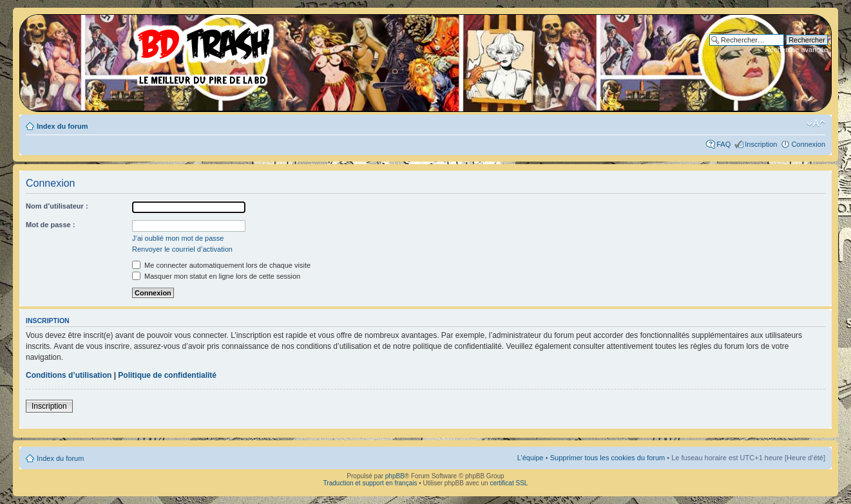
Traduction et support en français (370, 483)
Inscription (761, 144)
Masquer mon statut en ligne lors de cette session (216, 276)
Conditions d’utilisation (69, 375)
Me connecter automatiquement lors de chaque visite (221, 265)
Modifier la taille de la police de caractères (816, 124)
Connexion (808, 144)
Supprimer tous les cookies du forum (608, 458)
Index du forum (62, 126)
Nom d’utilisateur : (57, 206)
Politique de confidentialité (167, 375)
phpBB (395, 476)
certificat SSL (509, 483)
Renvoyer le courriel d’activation (182, 249)
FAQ (723, 144)
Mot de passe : (50, 225)
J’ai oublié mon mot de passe (178, 238)
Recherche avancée (796, 50)
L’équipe (531, 458)
